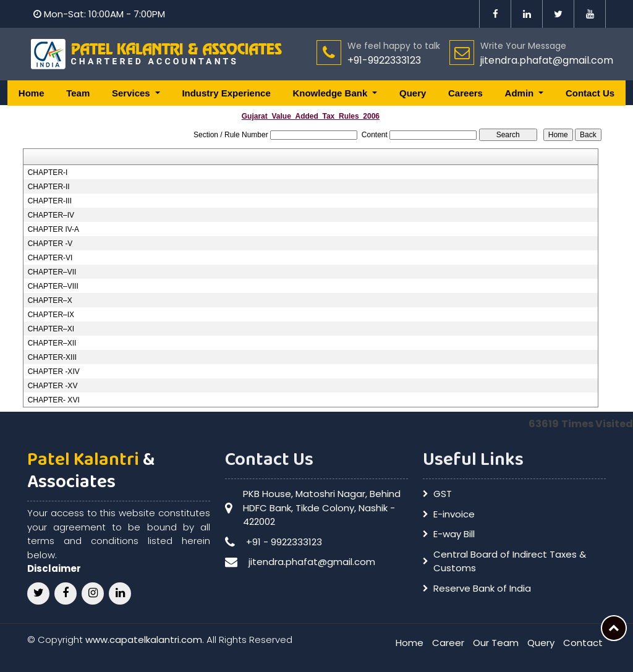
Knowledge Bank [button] (331, 93)
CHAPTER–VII (52, 272)
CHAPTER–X (50, 300)
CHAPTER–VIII (53, 286)
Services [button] (132, 93)
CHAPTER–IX (51, 315)
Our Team (496, 643)
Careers (465, 93)
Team (78, 93)
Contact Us (590, 93)
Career (448, 643)
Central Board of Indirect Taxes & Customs (510, 561)
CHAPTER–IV (51, 215)
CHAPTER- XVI (54, 400)
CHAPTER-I (48, 172)
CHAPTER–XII (52, 343)
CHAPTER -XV (53, 386)
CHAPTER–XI (51, 329)
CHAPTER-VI (50, 258)
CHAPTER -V (50, 244)
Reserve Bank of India (482, 588)
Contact (583, 643)
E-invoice (454, 514)
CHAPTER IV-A (53, 229)
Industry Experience (226, 93)
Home (32, 93)
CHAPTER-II (49, 187)
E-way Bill (454, 534)
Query (413, 93)
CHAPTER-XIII (52, 357)
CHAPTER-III (50, 201)
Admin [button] (521, 93)
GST (443, 494)
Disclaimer (54, 568)
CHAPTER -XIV (54, 372)
